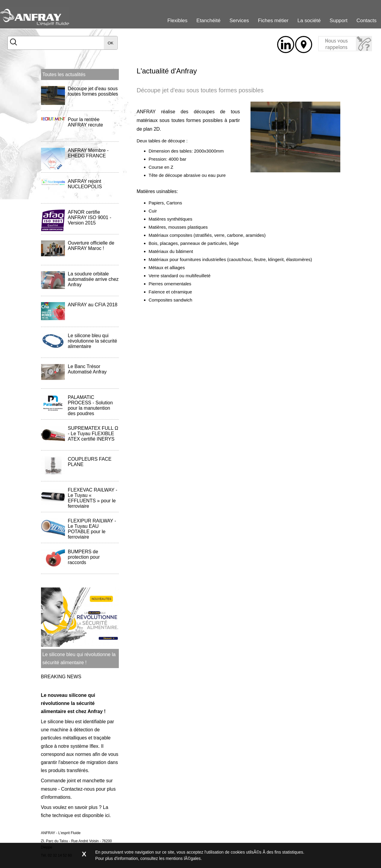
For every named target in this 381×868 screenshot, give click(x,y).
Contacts (366, 21)
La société (309, 21)
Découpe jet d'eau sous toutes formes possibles (93, 91)
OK (111, 43)
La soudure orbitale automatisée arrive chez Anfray (93, 279)
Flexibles (177, 21)
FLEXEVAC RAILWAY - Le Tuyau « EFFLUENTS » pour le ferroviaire (93, 498)
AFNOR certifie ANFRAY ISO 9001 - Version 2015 (90, 217)
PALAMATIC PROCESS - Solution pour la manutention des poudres (90, 405)
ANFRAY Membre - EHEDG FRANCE (88, 153)
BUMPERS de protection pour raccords (84, 557)
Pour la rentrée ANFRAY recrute (86, 122)
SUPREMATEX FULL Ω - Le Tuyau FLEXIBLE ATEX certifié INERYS (93, 434)
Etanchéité (208, 21)
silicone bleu (61, 722)
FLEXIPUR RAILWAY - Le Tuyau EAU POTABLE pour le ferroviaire (92, 529)
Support (339, 21)
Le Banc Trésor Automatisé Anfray (87, 369)
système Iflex (84, 746)
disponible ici (96, 815)
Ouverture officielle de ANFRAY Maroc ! (91, 246)
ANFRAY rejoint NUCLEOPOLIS (85, 184)
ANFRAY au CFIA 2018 (93, 305)
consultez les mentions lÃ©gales (171, 858)
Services (239, 21)
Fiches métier (273, 21)
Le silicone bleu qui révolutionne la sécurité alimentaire (93, 341)
